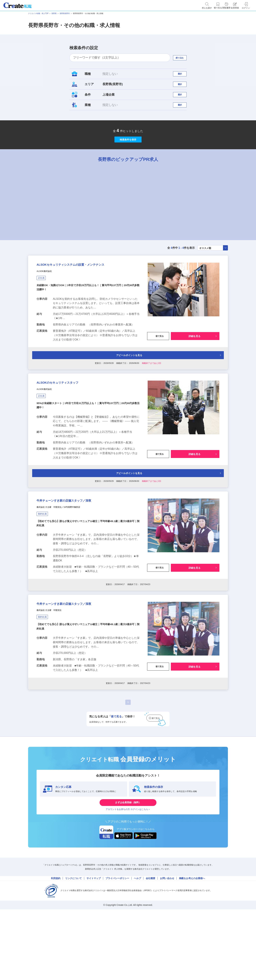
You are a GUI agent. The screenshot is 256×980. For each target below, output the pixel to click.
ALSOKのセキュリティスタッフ (69, 419)
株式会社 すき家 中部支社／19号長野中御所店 (69, 553)
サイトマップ (94, 939)
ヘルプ (137, 939)
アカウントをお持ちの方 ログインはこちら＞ (128, 868)
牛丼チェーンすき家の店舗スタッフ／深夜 (79, 544)
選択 (183, 75)
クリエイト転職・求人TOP (38, 13)
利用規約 (56, 939)
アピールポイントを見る (127, 388)
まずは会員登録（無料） (128, 858)
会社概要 (151, 939)
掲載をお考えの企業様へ (192, 939)
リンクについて (73, 939)
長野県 (54, 13)
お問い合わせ (167, 939)
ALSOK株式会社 (48, 303)
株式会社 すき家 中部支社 (55, 662)
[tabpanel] (106, 217)
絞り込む (183, 58)
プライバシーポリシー (117, 939)
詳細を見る (195, 368)
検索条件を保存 (128, 155)
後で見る (158, 368)
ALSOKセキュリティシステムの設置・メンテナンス (87, 291)
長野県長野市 (65, 13)
